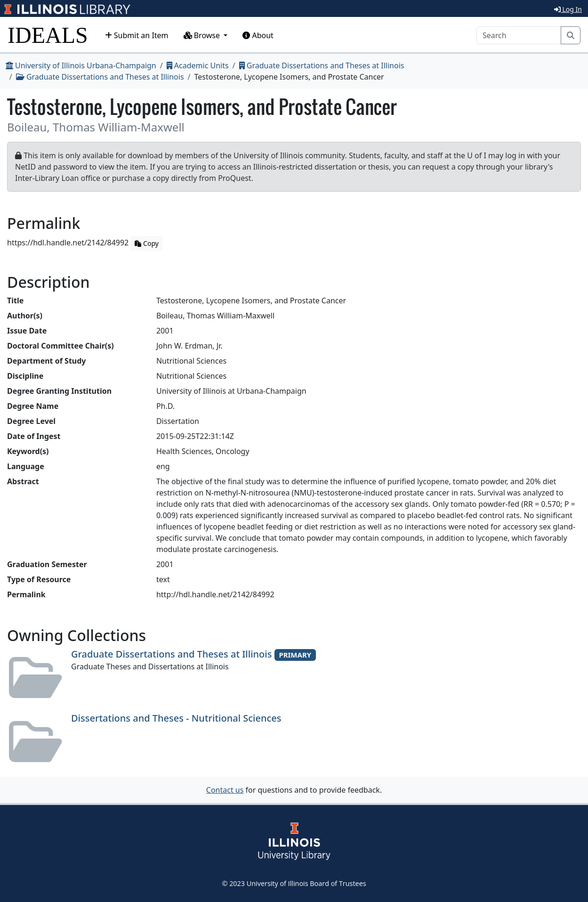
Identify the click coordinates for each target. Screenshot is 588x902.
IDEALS (48, 35)
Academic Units (198, 65)
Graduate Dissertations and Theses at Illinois (322, 65)
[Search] (519, 35)
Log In (568, 9)
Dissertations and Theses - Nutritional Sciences (176, 718)
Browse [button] (203, 35)
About (258, 35)
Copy (146, 243)
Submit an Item (137, 35)
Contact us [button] (225, 790)
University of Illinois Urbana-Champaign (81, 65)
